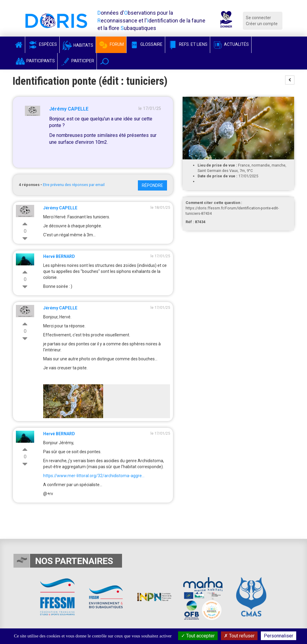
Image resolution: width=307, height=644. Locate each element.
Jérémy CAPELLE (69, 109)
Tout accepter (198, 636)
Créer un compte (262, 24)
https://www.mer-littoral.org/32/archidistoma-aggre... (94, 476)
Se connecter (258, 18)
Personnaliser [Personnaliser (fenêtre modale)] (279, 636)
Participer (77, 61)
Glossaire (146, 44)
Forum (111, 44)
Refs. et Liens (188, 44)
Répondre (152, 185)
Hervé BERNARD (59, 256)
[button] (104, 61)
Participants (35, 61)
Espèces (42, 44)
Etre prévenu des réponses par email (74, 185)
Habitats (78, 45)
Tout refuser (239, 636)
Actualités (231, 44)
